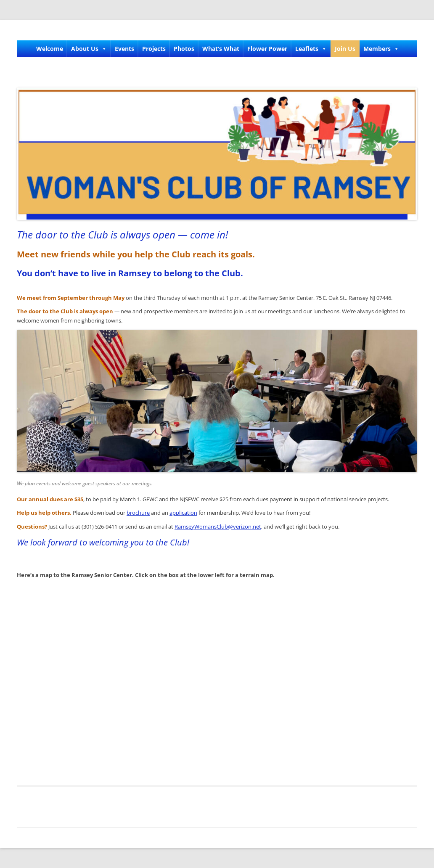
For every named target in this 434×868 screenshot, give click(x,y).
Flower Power (267, 49)
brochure (138, 513)
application (183, 513)
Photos (184, 49)
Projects (154, 49)
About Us (89, 49)
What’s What (221, 49)
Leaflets (311, 49)
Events (124, 49)
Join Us (345, 49)
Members (381, 49)
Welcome (50, 49)
